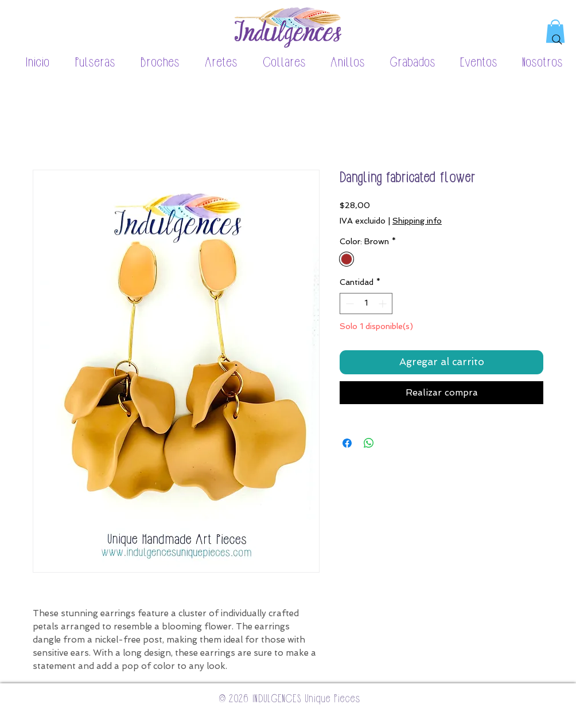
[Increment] (384, 304)
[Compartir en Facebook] (347, 443)
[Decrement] (349, 304)
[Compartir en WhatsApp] (369, 443)
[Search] (557, 40)
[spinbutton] (366, 304)
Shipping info (417, 221)
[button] (89, 63)
